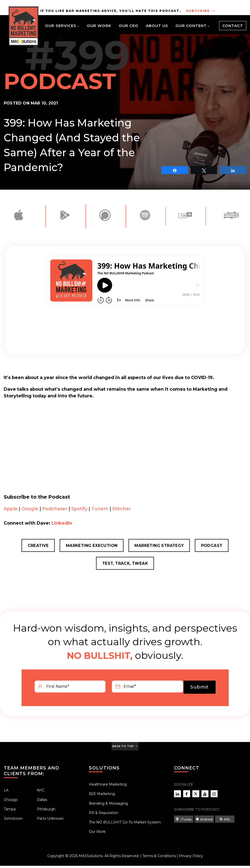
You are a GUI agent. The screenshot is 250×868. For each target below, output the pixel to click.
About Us (157, 26)
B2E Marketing (102, 796)
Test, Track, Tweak (125, 565)
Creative (34, 546)
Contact (233, 26)
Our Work (99, 26)
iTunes (184, 821)
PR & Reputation (104, 815)
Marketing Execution (90, 546)
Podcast (216, 546)
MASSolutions (91, 858)
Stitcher (122, 509)
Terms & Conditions (159, 858)
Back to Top (123, 748)
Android (204, 821)
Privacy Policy (191, 858)
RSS (225, 821)
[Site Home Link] (24, 26)
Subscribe (199, 11)
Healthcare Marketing (108, 787)
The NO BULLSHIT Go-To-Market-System (125, 824)
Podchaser (55, 509)
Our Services (61, 26)
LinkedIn (62, 523)
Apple (11, 509)
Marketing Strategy (161, 546)
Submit (200, 689)
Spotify (79, 509)
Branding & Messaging (108, 806)
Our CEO (129, 26)
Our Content (191, 26)
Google (30, 509)
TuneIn (100, 509)
